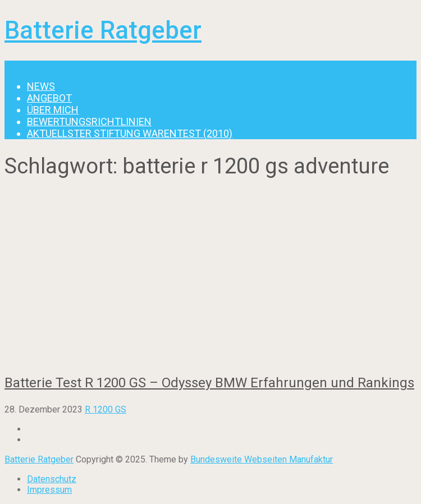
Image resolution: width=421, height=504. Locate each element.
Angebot (49, 98)
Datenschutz (52, 479)
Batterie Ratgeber (103, 30)
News (41, 86)
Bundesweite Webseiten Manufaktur (262, 459)
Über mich (53, 110)
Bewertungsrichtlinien (89, 122)
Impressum (49, 490)
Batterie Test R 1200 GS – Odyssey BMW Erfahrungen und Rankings (209, 383)
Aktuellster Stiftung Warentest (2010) (130, 133)
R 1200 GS (106, 409)
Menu (15, 66)
